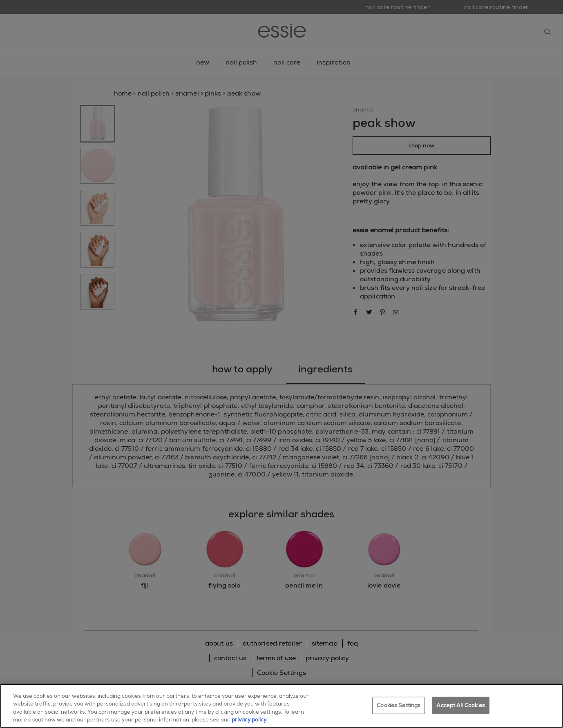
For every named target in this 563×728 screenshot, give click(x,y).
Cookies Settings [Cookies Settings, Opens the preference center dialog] (399, 705)
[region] (281, 706)
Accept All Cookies (460, 705)
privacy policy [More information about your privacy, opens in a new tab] (249, 720)
